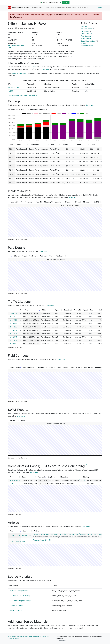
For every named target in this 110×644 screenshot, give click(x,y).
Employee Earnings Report (19, 591)
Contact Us (11, 639)
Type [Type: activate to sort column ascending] (31, 256)
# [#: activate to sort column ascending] (10, 256)
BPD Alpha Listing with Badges (20, 601)
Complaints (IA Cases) (90, 41)
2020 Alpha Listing (16, 606)
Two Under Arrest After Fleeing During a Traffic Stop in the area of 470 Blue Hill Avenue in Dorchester (70, 534)
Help (52, 8)
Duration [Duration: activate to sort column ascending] (98, 367)
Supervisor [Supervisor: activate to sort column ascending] (42, 367)
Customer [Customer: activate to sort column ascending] (43, 256)
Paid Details (86, 31)
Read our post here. (63, 15)
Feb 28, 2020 (16, 535)
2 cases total (45, 69)
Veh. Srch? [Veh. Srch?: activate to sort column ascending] (88, 367)
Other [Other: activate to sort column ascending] (93, 145)
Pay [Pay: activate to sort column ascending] (96, 256)
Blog (48, 637)
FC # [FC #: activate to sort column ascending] (11, 367)
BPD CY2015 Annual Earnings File (21, 596)
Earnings (84, 26)
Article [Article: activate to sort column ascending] (36, 531)
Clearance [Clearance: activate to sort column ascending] (87, 202)
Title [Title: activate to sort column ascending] (53, 145)
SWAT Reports (87, 39)
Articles (84, 43)
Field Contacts (87, 36)
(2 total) (82, 480)
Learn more (90, 105)
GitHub (100, 8)
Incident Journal (87, 29)
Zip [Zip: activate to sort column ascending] (72, 367)
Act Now (66, 2)
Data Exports (60, 8)
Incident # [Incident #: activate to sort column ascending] (13, 202)
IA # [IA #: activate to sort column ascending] (11, 477)
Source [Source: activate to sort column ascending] (93, 310)
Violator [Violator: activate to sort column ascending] (102, 310)
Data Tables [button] (82, 8)
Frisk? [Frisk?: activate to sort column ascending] (78, 367)
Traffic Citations (88, 34)
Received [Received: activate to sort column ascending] (43, 477)
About (47, 8)
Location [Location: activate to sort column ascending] (67, 310)
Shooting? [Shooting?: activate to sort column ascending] (48, 202)
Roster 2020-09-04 (16, 611)
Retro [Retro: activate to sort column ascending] (79, 145)
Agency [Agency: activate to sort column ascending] (57, 310)
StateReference (37, 8)
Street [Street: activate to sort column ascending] (51, 367)
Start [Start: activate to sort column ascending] (72, 256)
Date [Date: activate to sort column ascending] (26, 310)
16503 (11, 91)
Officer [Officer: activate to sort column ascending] (77, 202)
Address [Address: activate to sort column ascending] (59, 256)
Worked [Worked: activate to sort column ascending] (84, 256)
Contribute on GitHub (40, 637)
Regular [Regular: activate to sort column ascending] (65, 145)
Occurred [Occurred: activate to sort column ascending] (29, 202)
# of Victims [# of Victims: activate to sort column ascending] (98, 202)
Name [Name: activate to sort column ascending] (19, 145)
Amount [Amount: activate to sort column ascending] (77, 310)
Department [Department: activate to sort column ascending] (34, 145)
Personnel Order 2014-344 (42, 540)
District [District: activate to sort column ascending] (38, 202)
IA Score (33, 67)
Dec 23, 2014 (16, 541)
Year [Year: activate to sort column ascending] (11, 145)
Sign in (17, 639)
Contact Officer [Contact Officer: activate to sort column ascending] (29, 367)
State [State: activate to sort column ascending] (65, 367)
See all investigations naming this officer (22, 95)
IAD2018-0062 (14, 88)
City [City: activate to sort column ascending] (58, 367)
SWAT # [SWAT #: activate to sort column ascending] (12, 420)
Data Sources (71, 8)
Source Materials (87, 46)
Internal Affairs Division (19, 73)
